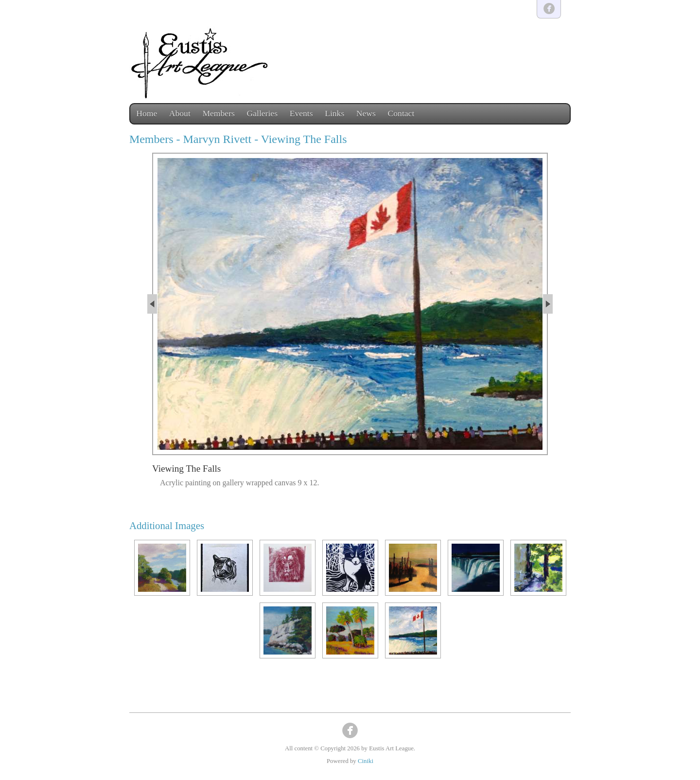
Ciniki (366, 761)
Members (218, 113)
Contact (401, 113)
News (366, 113)
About (180, 113)
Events (301, 113)
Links (334, 113)
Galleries (262, 113)
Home (147, 113)
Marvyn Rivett (218, 139)
